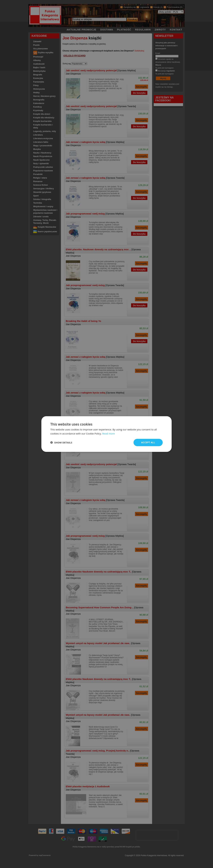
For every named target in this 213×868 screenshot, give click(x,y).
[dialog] (106, 434)
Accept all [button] (148, 442)
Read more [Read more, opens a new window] (109, 434)
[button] (61, 442)
